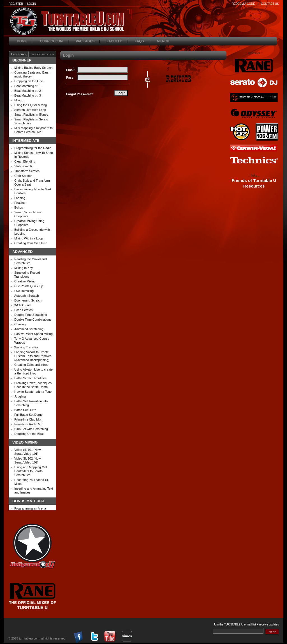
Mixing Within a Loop (29, 238)
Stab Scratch (23, 166)
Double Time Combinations (33, 319)
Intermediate (26, 141)
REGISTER (16, 4)
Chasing (20, 324)
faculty (117, 41)
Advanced (23, 252)
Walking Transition (27, 347)
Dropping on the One (29, 81)
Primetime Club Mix (28, 419)
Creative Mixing (25, 281)
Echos (19, 207)
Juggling (20, 396)
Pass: (70, 77)
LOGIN (32, 4)
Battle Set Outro (25, 410)
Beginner (22, 60)
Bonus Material (29, 501)
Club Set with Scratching (31, 429)
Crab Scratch (23, 176)
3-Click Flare (23, 305)
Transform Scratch (27, 171)
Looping (20, 198)
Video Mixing (25, 442)
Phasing (20, 203)
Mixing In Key (24, 268)
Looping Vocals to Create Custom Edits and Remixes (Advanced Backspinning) (33, 356)
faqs (143, 41)
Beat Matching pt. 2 (28, 91)
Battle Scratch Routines (30, 378)
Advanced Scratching (29, 329)
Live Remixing (24, 291)
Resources (254, 186)
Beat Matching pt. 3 (28, 95)
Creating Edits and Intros (31, 365)
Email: (71, 70)
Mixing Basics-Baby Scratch (33, 68)
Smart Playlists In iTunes (31, 115)
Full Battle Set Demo (28, 415)
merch (166, 41)
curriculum (55, 41)
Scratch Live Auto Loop (30, 110)
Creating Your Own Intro (31, 243)
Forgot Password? (80, 94)
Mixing (19, 100)
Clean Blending (25, 161)
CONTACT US (270, 4)
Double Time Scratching (31, 315)
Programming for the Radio (33, 148)
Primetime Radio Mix (28, 424)
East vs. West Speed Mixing (33, 334)
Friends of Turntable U (254, 181)
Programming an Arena (30, 508)
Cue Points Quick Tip (29, 286)
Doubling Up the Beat (29, 434)
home (25, 41)
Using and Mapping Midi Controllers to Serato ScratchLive (31, 471)
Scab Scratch (23, 310)
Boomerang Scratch (28, 300)
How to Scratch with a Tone (33, 392)
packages (88, 41)
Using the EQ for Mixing (31, 105)
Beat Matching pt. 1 (28, 86)
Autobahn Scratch (26, 296)
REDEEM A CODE (243, 4)
